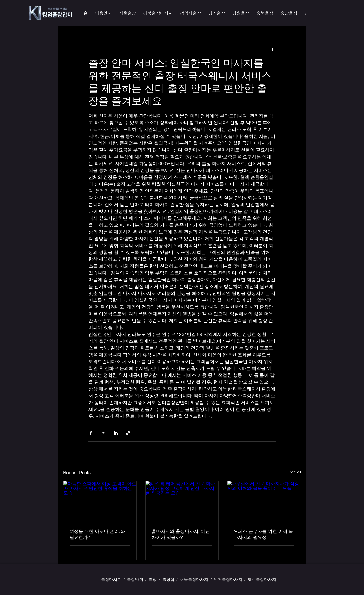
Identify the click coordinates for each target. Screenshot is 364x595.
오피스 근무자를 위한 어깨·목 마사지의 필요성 (263, 534)
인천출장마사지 (228, 579)
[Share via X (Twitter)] (103, 433)
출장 (153, 579)
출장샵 (168, 579)
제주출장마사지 (262, 579)
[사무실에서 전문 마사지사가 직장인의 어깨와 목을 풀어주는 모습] (264, 502)
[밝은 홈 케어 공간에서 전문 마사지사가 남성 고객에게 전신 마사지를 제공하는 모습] (182, 502)
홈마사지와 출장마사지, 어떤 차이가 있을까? (181, 534)
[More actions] (272, 49)
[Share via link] (128, 433)
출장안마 (135, 579)
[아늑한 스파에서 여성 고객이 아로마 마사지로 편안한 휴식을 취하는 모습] (100, 502)
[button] (158, 13)
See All (295, 472)
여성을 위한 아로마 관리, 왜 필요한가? (98, 534)
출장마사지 (111, 579)
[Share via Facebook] (91, 433)
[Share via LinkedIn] (116, 433)
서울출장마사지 (194, 579)
